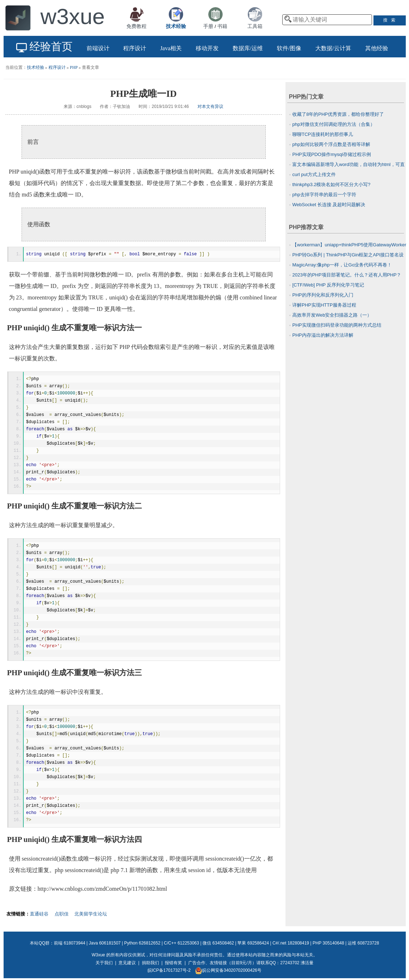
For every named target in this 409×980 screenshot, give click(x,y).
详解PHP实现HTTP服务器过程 (324, 305)
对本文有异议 (210, 106)
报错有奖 (173, 963)
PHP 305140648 (329, 943)
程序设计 (57, 67)
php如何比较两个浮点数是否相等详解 (331, 144)
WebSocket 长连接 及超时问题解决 (329, 205)
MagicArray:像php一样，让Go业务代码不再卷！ (342, 265)
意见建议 (127, 963)
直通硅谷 (39, 914)
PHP (74, 67)
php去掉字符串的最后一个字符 (324, 195)
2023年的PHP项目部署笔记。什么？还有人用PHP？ (347, 275)
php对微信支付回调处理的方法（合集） (334, 124)
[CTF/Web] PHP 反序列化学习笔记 (328, 285)
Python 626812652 (142, 943)
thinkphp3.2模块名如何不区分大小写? (331, 184)
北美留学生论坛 (91, 914)
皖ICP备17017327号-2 (169, 970)
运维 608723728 (363, 943)
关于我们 (104, 963)
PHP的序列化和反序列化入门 (323, 295)
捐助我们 (150, 963)
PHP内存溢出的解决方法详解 (323, 335)
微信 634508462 (218, 943)
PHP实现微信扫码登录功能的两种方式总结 (337, 325)
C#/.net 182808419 (291, 943)
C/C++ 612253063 (181, 943)
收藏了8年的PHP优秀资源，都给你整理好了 (338, 114)
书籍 (222, 26)
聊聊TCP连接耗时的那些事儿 (323, 134)
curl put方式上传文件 (314, 174)
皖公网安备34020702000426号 (228, 970)
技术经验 (36, 67)
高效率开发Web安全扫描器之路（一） (332, 315)
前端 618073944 (69, 943)
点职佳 (62, 914)
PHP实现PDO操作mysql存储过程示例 (332, 154)
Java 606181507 (105, 943)
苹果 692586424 (253, 943)
